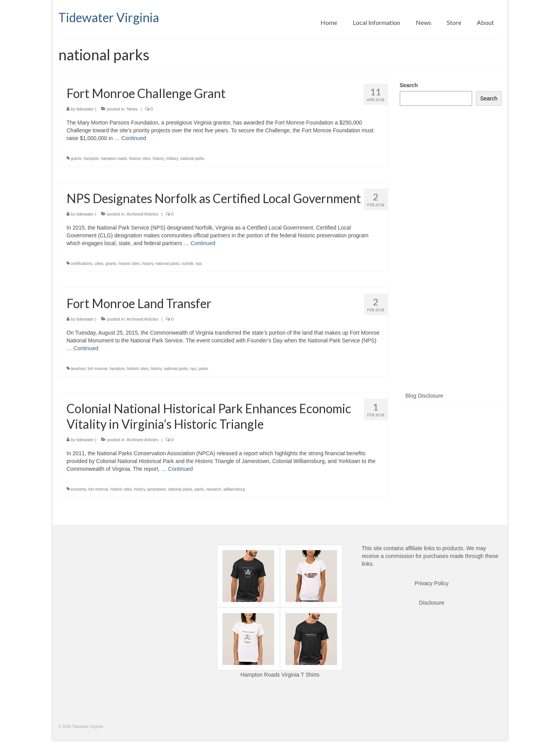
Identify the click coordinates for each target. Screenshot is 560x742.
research (214, 489)
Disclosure (431, 603)
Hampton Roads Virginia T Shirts (280, 675)
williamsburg (234, 489)
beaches (78, 369)
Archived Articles (143, 214)
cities (99, 264)
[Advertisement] (451, 261)
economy (79, 489)
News (132, 109)
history (158, 159)
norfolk (187, 264)
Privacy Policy (431, 583)
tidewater (85, 109)
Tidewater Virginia (109, 17)
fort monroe (97, 369)
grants (76, 159)
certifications (82, 264)
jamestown (157, 489)
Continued (134, 138)
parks (203, 369)
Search (409, 85)
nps (199, 264)
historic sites (140, 159)
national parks (192, 159)
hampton (91, 159)
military (172, 159)
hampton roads (114, 159)
